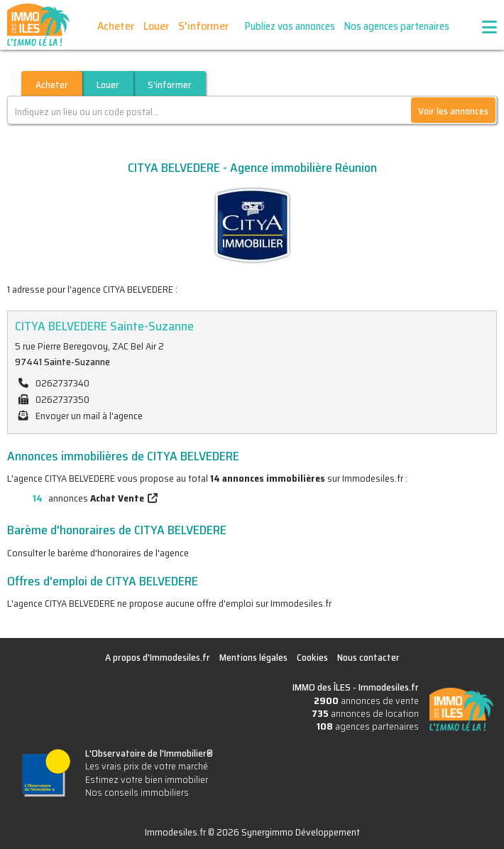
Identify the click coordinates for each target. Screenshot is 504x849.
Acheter (116, 26)
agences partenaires (368, 726)
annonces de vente (366, 701)
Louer (156, 26)
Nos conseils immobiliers (137, 792)
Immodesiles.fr (389, 687)
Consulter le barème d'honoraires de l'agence (98, 553)
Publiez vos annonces (290, 26)
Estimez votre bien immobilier (147, 779)
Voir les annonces (453, 111)
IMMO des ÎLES (38, 25)
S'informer (203, 26)
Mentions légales (253, 657)
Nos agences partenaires (397, 26)
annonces (76, 498)
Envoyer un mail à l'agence (89, 416)
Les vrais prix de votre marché (147, 766)
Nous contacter (368, 657)
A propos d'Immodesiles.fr (158, 657)
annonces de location (365, 713)
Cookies (312, 657)
